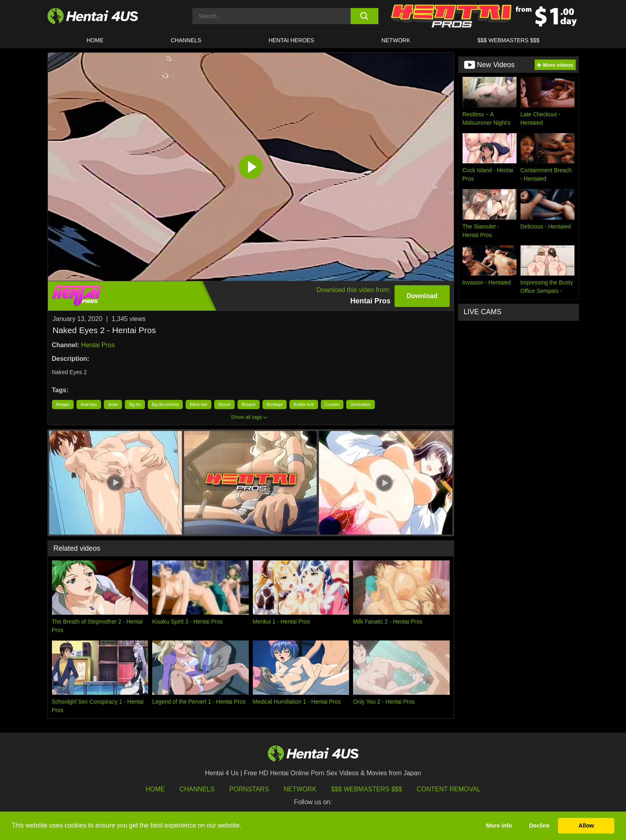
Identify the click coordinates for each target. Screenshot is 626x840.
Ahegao (63, 405)
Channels (197, 789)
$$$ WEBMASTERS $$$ (508, 40)
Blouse (224, 405)
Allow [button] (586, 826)
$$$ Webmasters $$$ (367, 789)
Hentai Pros (98, 345)
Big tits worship (165, 405)
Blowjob (249, 405)
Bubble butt (304, 405)
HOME (95, 40)
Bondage (275, 405)
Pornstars (249, 789)
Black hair (198, 405)
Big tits (135, 405)
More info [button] (499, 826)
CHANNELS (186, 40)
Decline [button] (539, 826)
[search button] (365, 16)
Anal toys (89, 405)
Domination (361, 405)
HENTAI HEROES (291, 40)
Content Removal (449, 789)
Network (396, 40)
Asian (113, 405)
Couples (332, 405)
